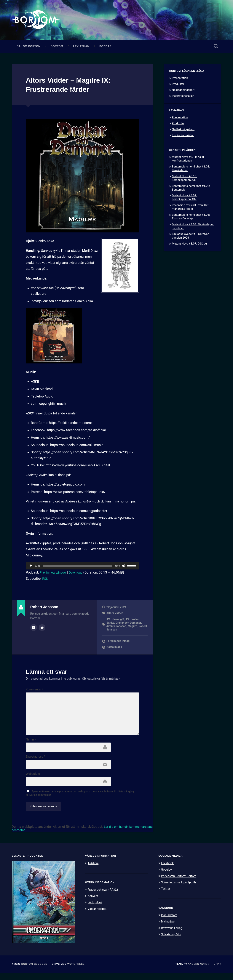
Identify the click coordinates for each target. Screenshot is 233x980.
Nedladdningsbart (183, 92)
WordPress (76, 971)
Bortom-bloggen (34, 971)
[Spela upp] (31, 567)
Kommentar (35, 691)
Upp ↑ (217, 971)
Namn (31, 745)
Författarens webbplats (42, 629)
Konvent (93, 903)
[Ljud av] (124, 567)
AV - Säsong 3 (115, 621)
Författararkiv (34, 629)
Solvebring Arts (172, 941)
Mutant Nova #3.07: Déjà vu (189, 245)
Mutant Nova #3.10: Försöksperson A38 (184, 180)
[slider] (77, 567)
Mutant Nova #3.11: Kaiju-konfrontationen (188, 161)
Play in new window (54, 574)
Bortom (57, 48)
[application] (82, 567)
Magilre (133, 628)
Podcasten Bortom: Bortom (180, 883)
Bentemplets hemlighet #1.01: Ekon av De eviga (191, 218)
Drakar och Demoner (129, 624)
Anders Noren (199, 971)
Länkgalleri (95, 909)
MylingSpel (169, 929)
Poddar (106, 48)
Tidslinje (94, 870)
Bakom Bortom (29, 48)
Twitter (166, 896)
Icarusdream (170, 922)
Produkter (178, 86)
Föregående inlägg (118, 642)
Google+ (167, 877)
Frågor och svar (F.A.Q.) (104, 897)
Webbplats (33, 781)
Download (79, 574)
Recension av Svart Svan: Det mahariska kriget (190, 209)
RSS (45, 580)
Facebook (168, 870)
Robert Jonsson (117, 631)
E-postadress (36, 763)
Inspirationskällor (183, 98)
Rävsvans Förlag (173, 935)
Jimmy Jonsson (117, 628)
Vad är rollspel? (98, 916)
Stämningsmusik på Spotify (180, 889)
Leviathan (81, 48)
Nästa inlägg (114, 648)
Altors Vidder (115, 615)
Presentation (180, 80)
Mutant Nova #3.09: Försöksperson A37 (184, 199)
